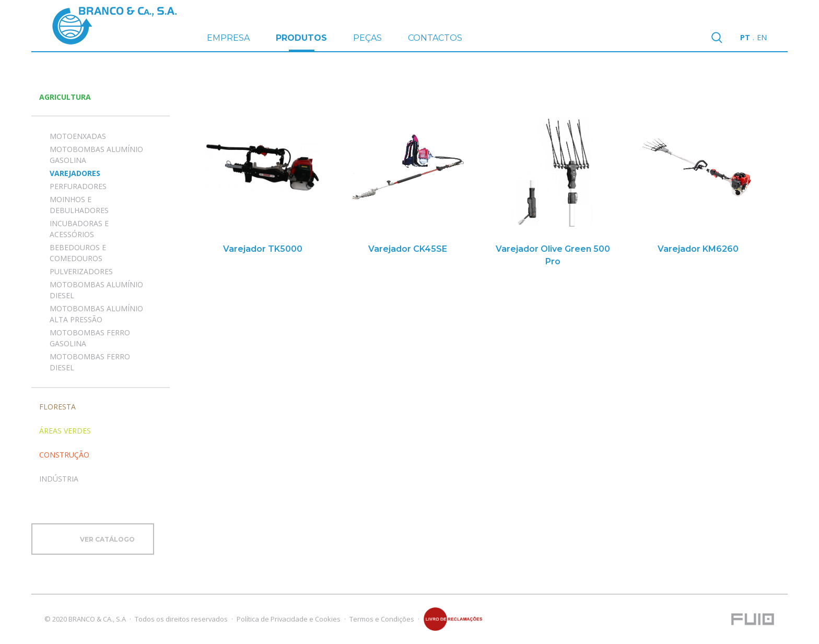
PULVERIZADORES (81, 271)
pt (745, 37)
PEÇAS (367, 38)
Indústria (59, 479)
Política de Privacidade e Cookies (289, 619)
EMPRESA (228, 38)
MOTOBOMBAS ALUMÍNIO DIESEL (96, 290)
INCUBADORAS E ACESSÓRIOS (79, 229)
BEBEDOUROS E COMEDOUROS (78, 253)
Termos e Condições (382, 619)
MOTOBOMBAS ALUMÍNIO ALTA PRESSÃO (96, 314)
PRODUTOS (301, 42)
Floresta (57, 407)
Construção (64, 455)
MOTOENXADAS (78, 136)
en (762, 37)
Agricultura (65, 97)
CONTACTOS (435, 38)
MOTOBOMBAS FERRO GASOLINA (90, 338)
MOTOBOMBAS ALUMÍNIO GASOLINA (96, 155)
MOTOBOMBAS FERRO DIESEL (90, 362)
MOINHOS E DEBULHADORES (79, 205)
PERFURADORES (78, 186)
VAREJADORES (75, 173)
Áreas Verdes (65, 431)
